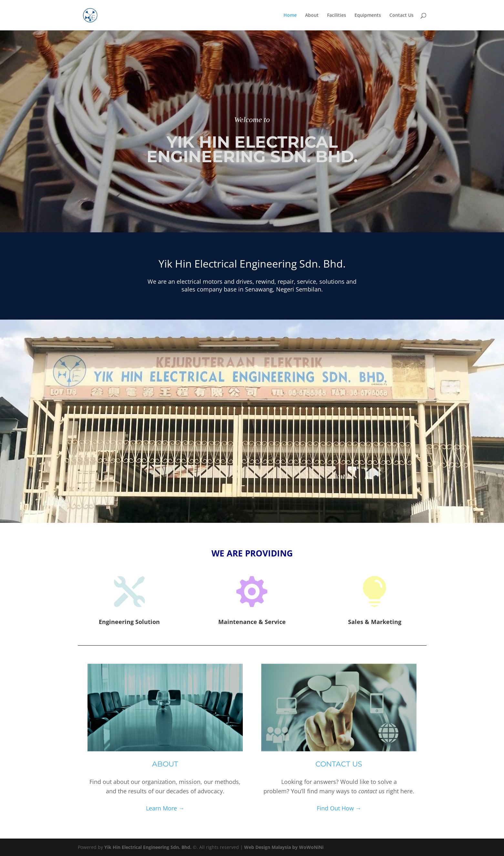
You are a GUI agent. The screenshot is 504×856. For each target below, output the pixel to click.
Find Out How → (339, 808)
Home (290, 16)
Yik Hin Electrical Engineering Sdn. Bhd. (148, 847)
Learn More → (165, 808)
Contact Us (401, 16)
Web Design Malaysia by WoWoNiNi (284, 847)
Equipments (368, 16)
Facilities (337, 16)
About (312, 16)
